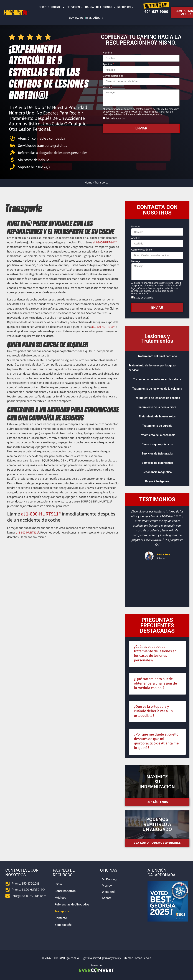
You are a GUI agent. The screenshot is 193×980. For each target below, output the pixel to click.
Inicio (58, 884)
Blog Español (64, 925)
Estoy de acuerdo (115, 118)
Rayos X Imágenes (157, 481)
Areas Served (143, 958)
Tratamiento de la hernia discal (157, 407)
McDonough (110, 879)
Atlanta (107, 898)
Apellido (108, 65)
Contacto (76, 18)
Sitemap (128, 958)
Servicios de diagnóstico (157, 463)
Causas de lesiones (100, 7)
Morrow (107, 885)
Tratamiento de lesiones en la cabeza (157, 379)
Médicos (60, 898)
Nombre (107, 53)
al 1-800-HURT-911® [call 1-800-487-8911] (105, 243)
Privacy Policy (112, 958)
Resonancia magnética (157, 472)
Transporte (62, 911)
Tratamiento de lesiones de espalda (157, 398)
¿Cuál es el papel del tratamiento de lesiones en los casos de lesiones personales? (155, 653)
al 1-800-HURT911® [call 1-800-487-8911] (103, 327)
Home (88, 183)
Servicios (75, 7)
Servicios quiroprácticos (157, 444)
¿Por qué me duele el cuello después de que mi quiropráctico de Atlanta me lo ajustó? (156, 741)
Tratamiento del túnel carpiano (157, 356)
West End (108, 892)
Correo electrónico (113, 76)
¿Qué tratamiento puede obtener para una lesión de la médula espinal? (155, 683)
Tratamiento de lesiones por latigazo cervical (152, 368)
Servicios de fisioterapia (157, 454)
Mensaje (107, 88)
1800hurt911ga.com (64, 958)
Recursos (126, 7)
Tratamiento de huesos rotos (157, 416)
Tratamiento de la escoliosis (157, 435)
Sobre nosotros (52, 7)
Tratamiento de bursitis (157, 426)
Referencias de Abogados (72, 904)
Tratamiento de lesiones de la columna (157, 389)
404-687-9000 (156, 12)
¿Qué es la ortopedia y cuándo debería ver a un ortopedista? (153, 711)
